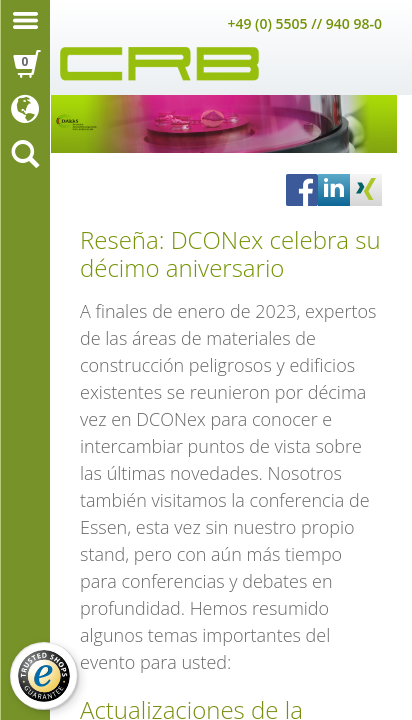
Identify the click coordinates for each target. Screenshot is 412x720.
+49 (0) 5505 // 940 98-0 (304, 23)
